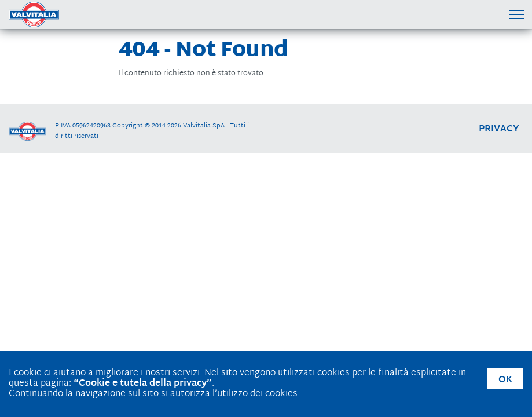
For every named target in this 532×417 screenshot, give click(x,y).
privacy (499, 129)
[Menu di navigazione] (516, 14)
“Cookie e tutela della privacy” (143, 384)
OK (505, 380)
